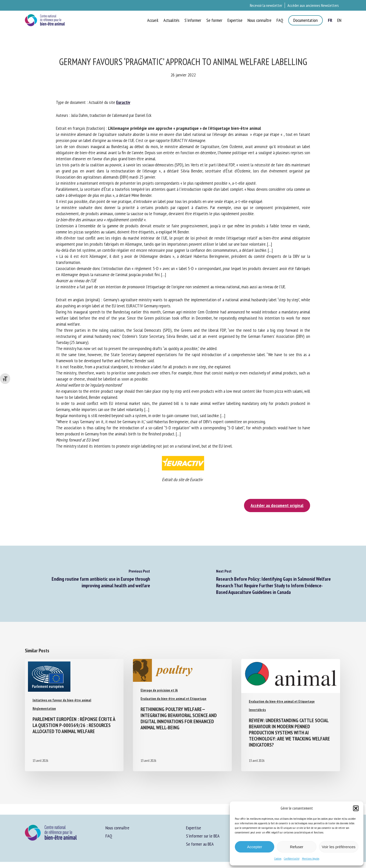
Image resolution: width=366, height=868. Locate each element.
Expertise (194, 828)
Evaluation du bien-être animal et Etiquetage (173, 699)
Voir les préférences (339, 847)
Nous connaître (117, 828)
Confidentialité (292, 858)
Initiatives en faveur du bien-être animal (62, 700)
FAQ (109, 836)
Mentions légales (311, 858)
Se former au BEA (200, 844)
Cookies (278, 858)
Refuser (297, 847)
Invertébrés (257, 710)
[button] (356, 808)
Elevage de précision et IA (159, 690)
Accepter (255, 847)
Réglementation (44, 708)
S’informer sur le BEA (203, 836)
